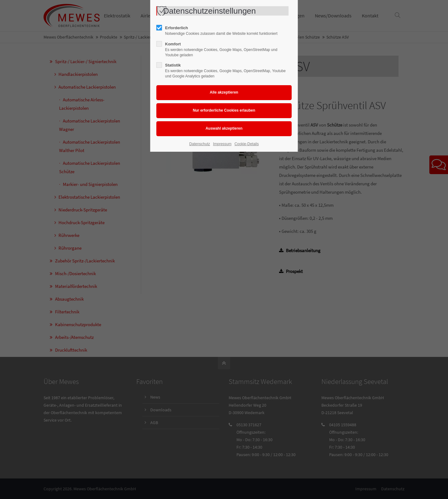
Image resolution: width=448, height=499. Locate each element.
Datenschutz (200, 144)
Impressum (222, 144)
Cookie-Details (247, 144)
